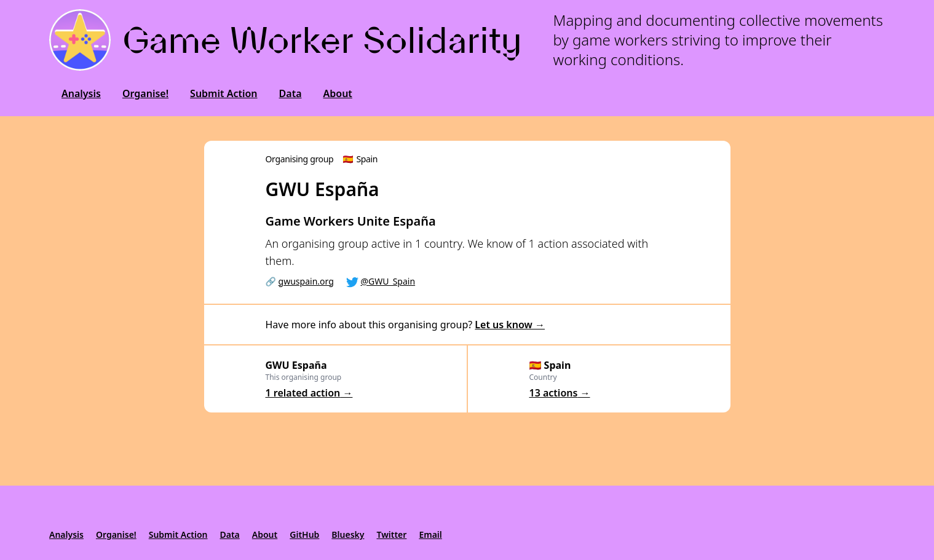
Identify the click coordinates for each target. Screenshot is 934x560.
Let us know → (510, 325)
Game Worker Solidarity (323, 40)
